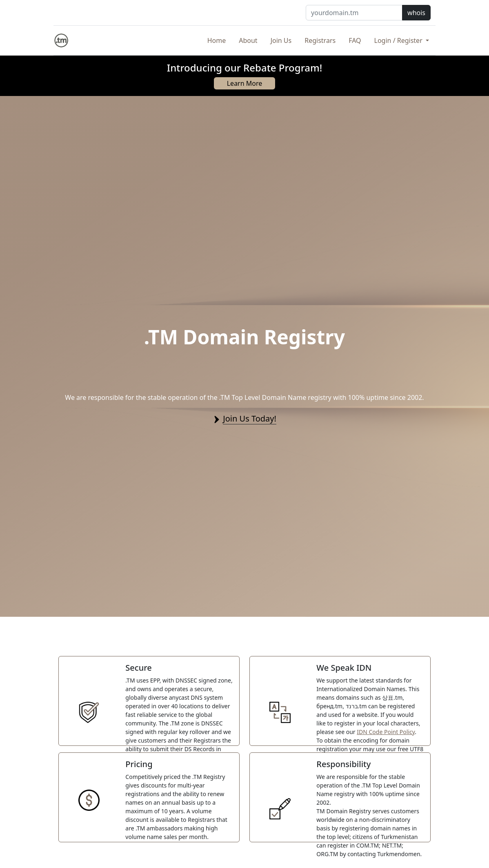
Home (217, 40)
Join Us (281, 40)
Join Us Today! (250, 418)
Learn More (245, 83)
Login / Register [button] (399, 40)
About (248, 40)
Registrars (320, 40)
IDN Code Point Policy (386, 732)
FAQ (355, 40)
